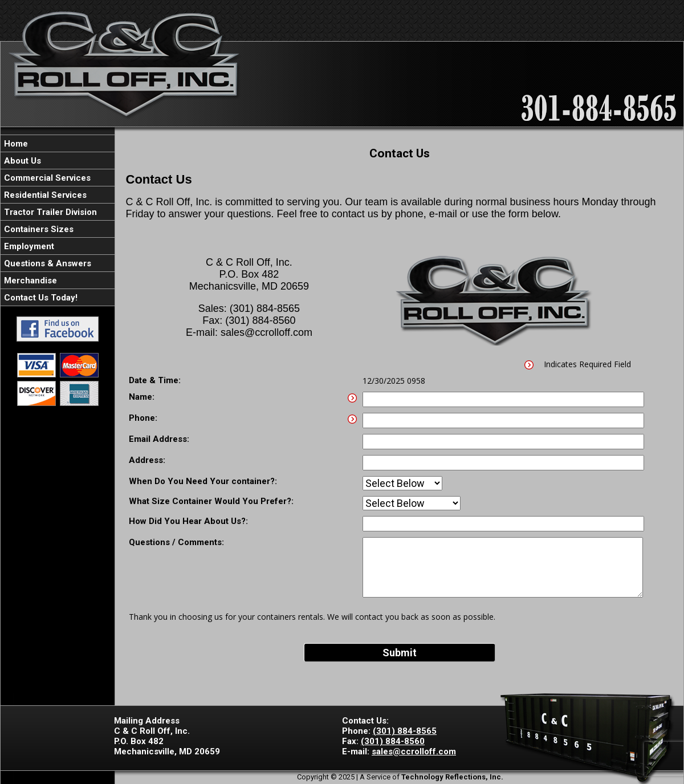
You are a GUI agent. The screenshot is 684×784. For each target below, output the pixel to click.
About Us (21, 161)
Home (15, 144)
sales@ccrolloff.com (414, 751)
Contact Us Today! (40, 298)
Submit (400, 653)
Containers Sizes (38, 229)
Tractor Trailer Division (49, 212)
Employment (28, 246)
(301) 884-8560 (393, 741)
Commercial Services (46, 178)
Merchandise (29, 281)
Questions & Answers (46, 263)
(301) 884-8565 (405, 731)
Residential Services (44, 195)
